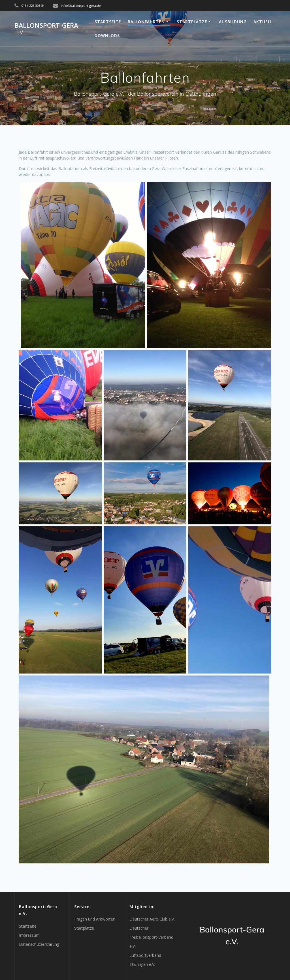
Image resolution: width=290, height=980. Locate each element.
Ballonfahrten (146, 22)
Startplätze (192, 22)
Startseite (108, 22)
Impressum (29, 935)
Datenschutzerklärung (39, 944)
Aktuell (263, 22)
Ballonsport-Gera (46, 29)
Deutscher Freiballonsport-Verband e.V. (151, 937)
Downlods (107, 36)
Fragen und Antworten (95, 919)
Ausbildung (233, 22)
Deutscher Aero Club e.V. (152, 919)
